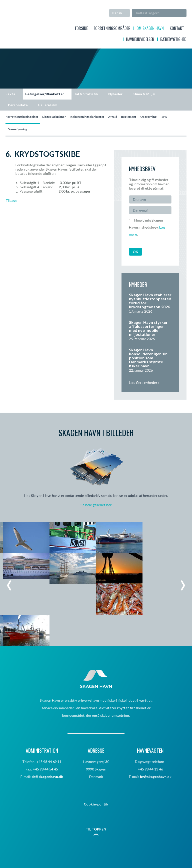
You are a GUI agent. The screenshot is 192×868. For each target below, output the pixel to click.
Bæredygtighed (173, 40)
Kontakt (177, 29)
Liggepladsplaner (54, 117)
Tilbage (11, 200)
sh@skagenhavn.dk (47, 777)
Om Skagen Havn (150, 29)
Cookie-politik (96, 804)
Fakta (10, 94)
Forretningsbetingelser (22, 117)
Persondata (18, 105)
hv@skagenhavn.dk (156, 777)
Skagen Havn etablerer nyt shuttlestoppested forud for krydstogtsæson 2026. (150, 301)
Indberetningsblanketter (87, 117)
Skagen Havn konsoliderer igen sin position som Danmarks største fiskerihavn (148, 358)
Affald (113, 117)
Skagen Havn (25, 19)
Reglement (129, 117)
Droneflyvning (17, 129)
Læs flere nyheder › (144, 382)
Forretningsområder (112, 29)
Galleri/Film (47, 105)
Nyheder (115, 94)
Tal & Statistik (86, 94)
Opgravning (148, 117)
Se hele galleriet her (96, 505)
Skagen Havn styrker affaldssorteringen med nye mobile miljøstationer (148, 328)
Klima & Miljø (144, 94)
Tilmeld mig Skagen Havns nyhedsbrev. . (147, 227)
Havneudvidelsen (140, 40)
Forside (81, 29)
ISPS (164, 117)
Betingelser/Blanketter (45, 94)
